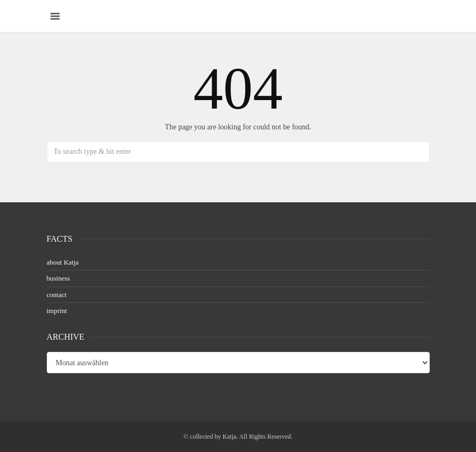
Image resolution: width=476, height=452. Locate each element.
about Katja (63, 262)
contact (57, 295)
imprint (57, 311)
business (59, 278)
